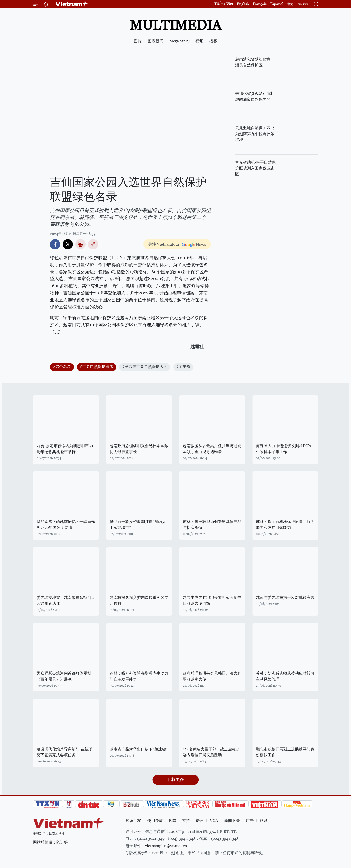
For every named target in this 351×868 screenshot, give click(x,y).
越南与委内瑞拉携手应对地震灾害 (285, 597)
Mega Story (179, 41)
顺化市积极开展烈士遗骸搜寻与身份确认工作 (285, 752)
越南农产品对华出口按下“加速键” (139, 749)
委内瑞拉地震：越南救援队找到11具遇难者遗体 (66, 600)
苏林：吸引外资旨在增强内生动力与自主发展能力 (139, 676)
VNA (214, 821)
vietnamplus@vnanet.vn (166, 846)
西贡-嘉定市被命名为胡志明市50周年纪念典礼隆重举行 (65, 449)
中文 (290, 4)
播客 (213, 41)
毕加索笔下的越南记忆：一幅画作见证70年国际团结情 (66, 525)
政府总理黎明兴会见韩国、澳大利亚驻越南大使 (212, 676)
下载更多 (175, 779)
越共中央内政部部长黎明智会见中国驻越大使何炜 (212, 600)
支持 (186, 821)
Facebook (55, 244)
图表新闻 (156, 41)
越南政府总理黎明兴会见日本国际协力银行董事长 (139, 449)
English (243, 4)
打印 (80, 244)
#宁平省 (183, 367)
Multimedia (175, 25)
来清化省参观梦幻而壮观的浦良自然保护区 (255, 96)
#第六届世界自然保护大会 (145, 367)
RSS (172, 821)
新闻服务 (232, 821)
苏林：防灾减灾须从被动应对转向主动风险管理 (285, 676)
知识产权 (133, 821)
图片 (138, 41)
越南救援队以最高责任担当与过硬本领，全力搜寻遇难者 (212, 449)
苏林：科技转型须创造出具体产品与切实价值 (212, 525)
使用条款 (155, 821)
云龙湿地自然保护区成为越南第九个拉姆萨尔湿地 (255, 134)
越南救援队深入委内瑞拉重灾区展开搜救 (139, 600)
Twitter (68, 244)
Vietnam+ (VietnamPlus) (72, 4)
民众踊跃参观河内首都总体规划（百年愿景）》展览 (64, 676)
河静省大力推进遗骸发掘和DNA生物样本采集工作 (284, 449)
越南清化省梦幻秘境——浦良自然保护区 (256, 62)
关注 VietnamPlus (164, 244)
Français (259, 4)
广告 (250, 821)
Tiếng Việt (224, 4)
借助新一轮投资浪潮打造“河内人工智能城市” (138, 525)
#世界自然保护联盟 (97, 367)
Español (277, 4)
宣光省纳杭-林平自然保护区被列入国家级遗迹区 (255, 168)
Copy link (93, 244)
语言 (200, 821)
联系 (264, 821)
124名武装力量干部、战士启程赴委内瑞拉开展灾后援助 (211, 752)
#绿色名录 (62, 367)
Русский (302, 4)
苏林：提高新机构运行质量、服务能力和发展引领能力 (285, 525)
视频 (199, 41)
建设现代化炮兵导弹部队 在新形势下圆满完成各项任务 (64, 752)
